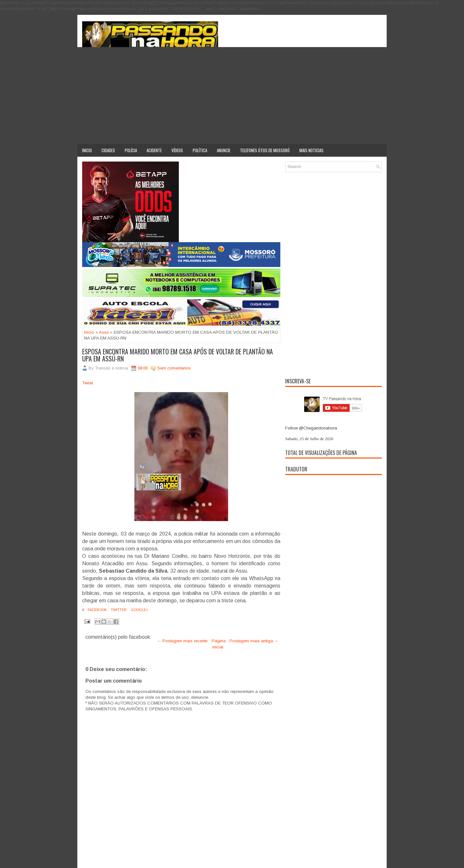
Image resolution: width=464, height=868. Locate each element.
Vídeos (177, 150)
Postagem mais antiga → (254, 641)
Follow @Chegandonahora (311, 428)
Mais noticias (311, 150)
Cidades (108, 150)
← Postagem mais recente (182, 641)
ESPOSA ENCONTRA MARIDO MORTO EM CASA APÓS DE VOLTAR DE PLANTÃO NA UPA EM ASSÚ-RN (178, 355)
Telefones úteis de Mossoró (265, 150)
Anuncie (224, 150)
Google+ (139, 610)
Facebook (97, 610)
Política (200, 150)
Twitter (118, 610)
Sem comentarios (174, 368)
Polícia (131, 150)
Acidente (154, 150)
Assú (104, 332)
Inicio (87, 150)
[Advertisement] (232, 95)
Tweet (87, 383)
